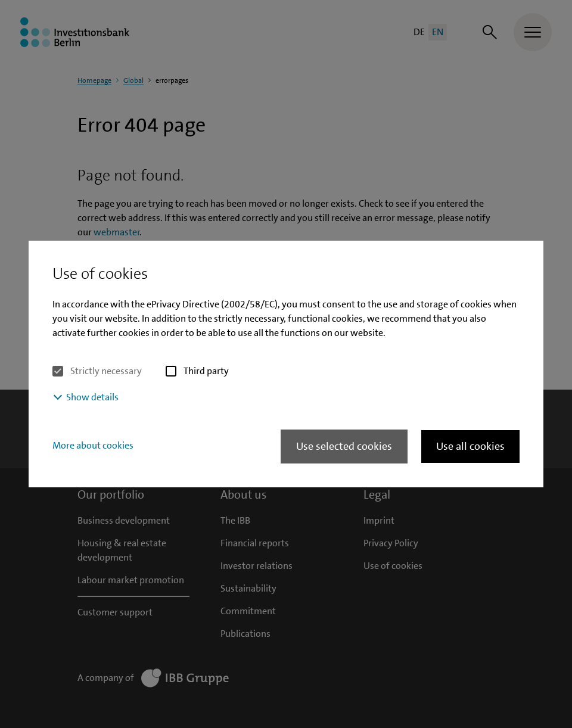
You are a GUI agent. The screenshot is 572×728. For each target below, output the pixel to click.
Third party (206, 371)
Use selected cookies (344, 446)
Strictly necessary (106, 371)
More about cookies (93, 445)
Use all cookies (470, 446)
